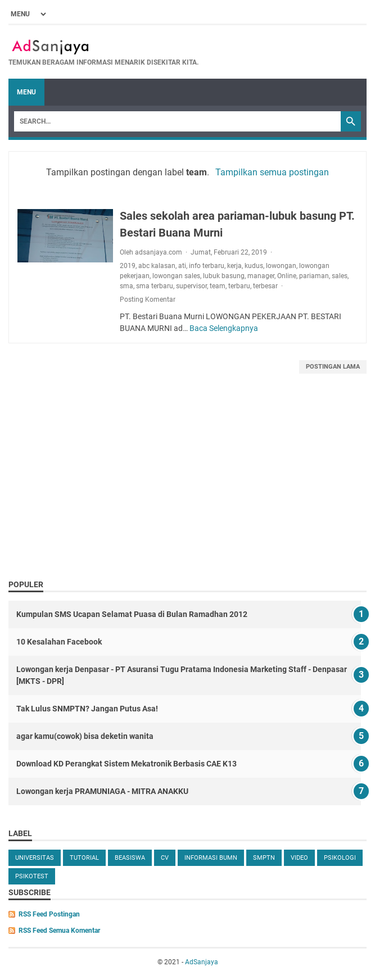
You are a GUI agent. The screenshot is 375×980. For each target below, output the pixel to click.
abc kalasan (157, 266)
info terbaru (207, 266)
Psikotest (32, 876)
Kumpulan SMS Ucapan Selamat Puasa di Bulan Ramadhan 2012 (132, 614)
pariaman (314, 276)
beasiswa (130, 858)
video (299, 858)
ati (182, 266)
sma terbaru (155, 286)
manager (261, 276)
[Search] (177, 121)
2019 (128, 266)
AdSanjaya (202, 962)
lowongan (281, 266)
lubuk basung (224, 276)
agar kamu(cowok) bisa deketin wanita (85, 736)
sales (340, 276)
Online (287, 276)
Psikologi (340, 858)
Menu (26, 92)
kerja (234, 266)
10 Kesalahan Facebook (59, 642)
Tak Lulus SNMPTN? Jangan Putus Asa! (87, 709)
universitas (35, 858)
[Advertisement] (187, 489)
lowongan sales (176, 276)
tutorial (84, 858)
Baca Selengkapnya (224, 328)
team (218, 286)
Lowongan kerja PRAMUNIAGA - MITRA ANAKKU (102, 791)
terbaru (239, 286)
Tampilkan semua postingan (272, 172)
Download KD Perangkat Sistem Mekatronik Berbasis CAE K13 (126, 764)
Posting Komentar (148, 300)
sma (126, 286)
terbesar (265, 286)
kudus (254, 266)
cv (165, 858)
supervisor (191, 286)
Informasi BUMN (211, 858)
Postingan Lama (333, 367)
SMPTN (264, 858)
